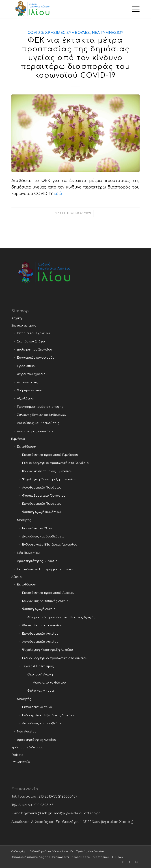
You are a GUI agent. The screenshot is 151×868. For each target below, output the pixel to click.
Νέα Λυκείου (27, 732)
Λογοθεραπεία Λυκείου (40, 642)
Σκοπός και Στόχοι (31, 342)
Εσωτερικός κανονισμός (36, 358)
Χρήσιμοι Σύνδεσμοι (27, 747)
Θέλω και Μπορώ (41, 691)
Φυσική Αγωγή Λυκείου (40, 609)
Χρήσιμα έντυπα (30, 390)
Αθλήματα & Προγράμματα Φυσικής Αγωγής (61, 617)
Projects (17, 755)
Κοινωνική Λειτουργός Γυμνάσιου (47, 471)
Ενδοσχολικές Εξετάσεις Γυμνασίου (50, 545)
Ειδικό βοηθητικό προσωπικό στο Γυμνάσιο (55, 463)
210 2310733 (48, 797)
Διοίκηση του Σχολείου (35, 350)
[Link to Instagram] (136, 862)
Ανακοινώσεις (28, 382)
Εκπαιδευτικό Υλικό (37, 528)
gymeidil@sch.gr (38, 813)
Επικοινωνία (21, 762)
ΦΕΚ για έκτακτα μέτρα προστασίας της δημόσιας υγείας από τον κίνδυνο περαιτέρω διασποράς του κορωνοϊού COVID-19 (75, 58)
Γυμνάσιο (18, 439)
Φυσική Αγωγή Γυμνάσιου (41, 512)
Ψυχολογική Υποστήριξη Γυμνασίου (49, 479)
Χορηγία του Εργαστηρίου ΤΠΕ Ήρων (98, 857)
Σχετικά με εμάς (24, 326)
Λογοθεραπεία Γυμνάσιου (42, 488)
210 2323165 (44, 805)
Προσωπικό (26, 366)
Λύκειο (17, 577)
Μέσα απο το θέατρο (49, 683)
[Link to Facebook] (123, 862)
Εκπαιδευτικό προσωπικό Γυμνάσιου (50, 455)
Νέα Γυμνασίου (108, 33)
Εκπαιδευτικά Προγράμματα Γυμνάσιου (47, 569)
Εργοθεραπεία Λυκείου (40, 634)
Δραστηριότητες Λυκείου (37, 740)
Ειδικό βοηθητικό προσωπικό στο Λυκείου (55, 658)
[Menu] (133, 9)
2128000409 (68, 797)
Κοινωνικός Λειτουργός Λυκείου (46, 601)
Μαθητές (24, 520)
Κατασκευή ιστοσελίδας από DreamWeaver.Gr (42, 857)
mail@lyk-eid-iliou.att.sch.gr (77, 813)
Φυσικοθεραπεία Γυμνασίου (44, 496)
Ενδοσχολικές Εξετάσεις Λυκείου (48, 715)
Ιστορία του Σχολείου (33, 333)
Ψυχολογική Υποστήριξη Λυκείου (47, 650)
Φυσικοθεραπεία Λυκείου (42, 625)
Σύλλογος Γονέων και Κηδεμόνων (42, 415)
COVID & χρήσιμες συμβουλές (59, 33)
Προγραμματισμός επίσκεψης (40, 407)
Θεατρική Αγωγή (40, 675)
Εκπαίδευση (27, 447)
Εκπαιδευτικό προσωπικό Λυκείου (48, 593)
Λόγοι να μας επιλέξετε (35, 431)
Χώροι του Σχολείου (32, 374)
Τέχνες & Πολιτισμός (38, 666)
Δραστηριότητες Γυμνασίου (38, 561)
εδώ (58, 194)
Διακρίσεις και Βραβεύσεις (38, 423)
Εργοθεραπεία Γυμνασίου (42, 504)
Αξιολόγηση (26, 399)
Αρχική (17, 318)
